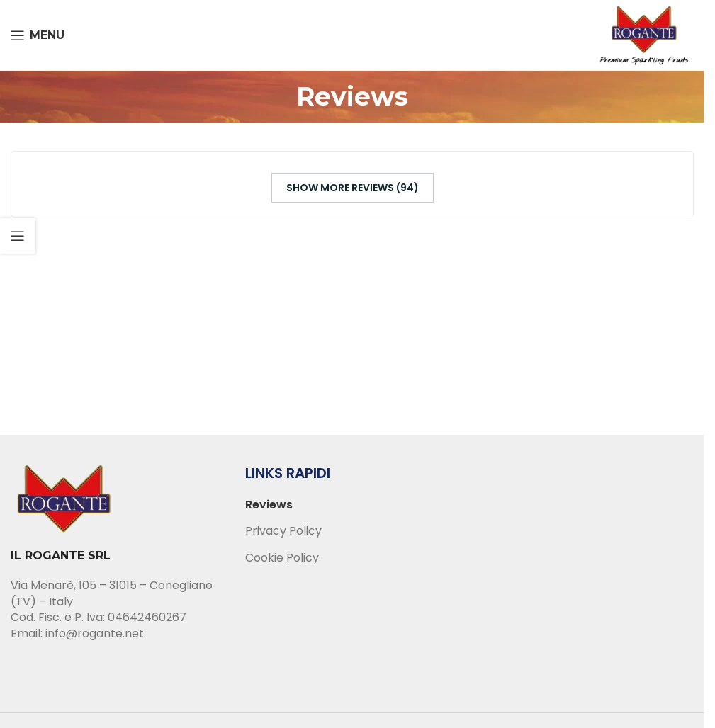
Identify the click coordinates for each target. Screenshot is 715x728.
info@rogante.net (95, 633)
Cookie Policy (282, 558)
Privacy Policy (283, 531)
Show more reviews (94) (353, 188)
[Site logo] (644, 34)
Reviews (269, 505)
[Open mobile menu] (38, 35)
